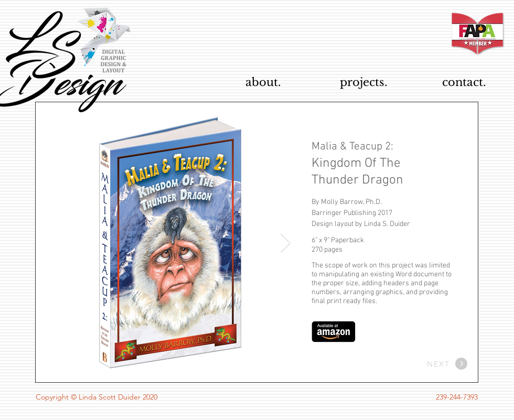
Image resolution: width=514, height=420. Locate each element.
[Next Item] (286, 243)
